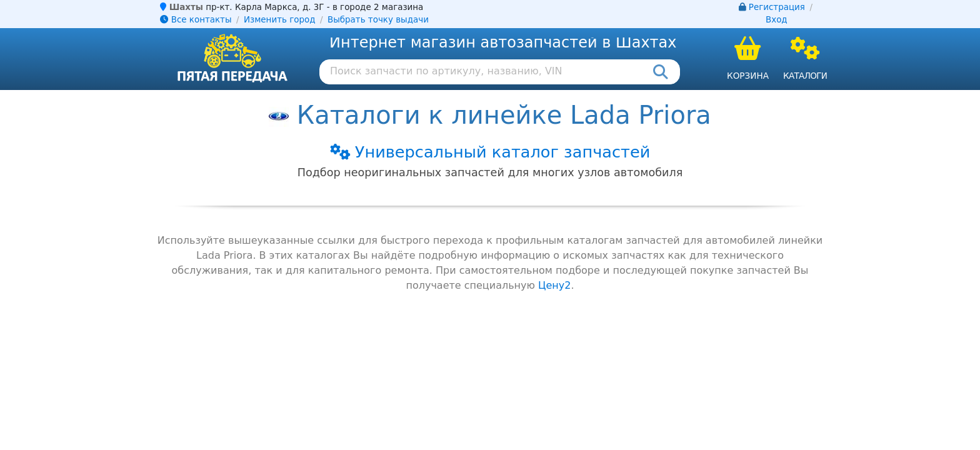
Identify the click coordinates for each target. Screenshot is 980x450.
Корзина (748, 76)
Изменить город (279, 20)
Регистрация (777, 7)
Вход (777, 20)
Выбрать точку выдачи (378, 20)
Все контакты (196, 20)
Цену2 (554, 285)
